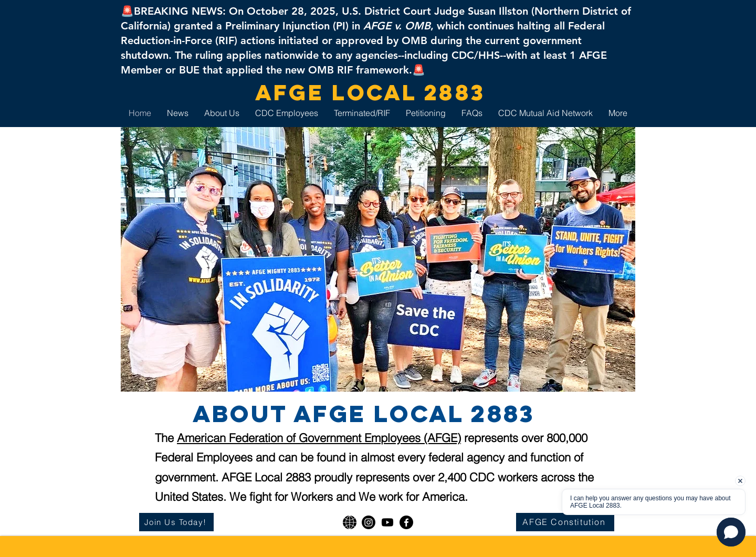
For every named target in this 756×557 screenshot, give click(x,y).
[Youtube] (387, 522)
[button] (731, 532)
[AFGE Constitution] (565, 522)
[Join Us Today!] (176, 522)
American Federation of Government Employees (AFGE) (319, 438)
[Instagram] (369, 522)
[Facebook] (406, 522)
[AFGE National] (350, 522)
